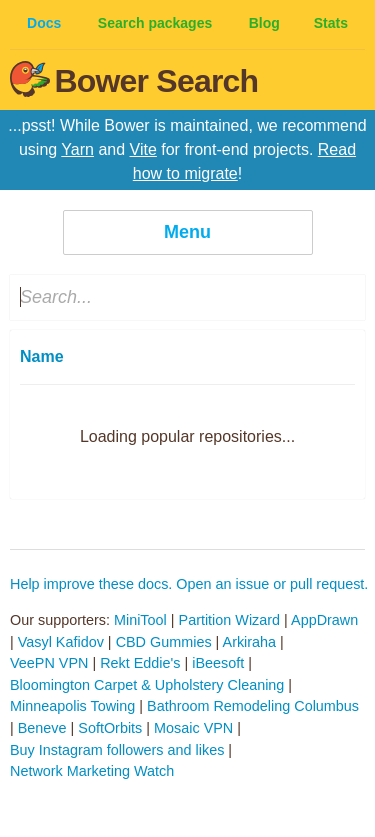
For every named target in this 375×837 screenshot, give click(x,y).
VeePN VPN (49, 663)
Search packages (155, 23)
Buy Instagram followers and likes (117, 750)
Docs (44, 23)
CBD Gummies (164, 642)
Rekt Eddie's (140, 663)
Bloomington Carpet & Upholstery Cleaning (147, 685)
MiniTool (140, 620)
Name (42, 356)
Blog (264, 23)
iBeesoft (218, 663)
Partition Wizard (230, 620)
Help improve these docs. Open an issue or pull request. (189, 584)
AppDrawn (324, 620)
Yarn (77, 149)
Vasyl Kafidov (61, 642)
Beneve (42, 728)
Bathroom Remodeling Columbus (253, 706)
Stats (331, 23)
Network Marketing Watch (92, 771)
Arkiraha (250, 642)
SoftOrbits (110, 728)
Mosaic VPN (193, 728)
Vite (143, 149)
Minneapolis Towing (72, 706)
